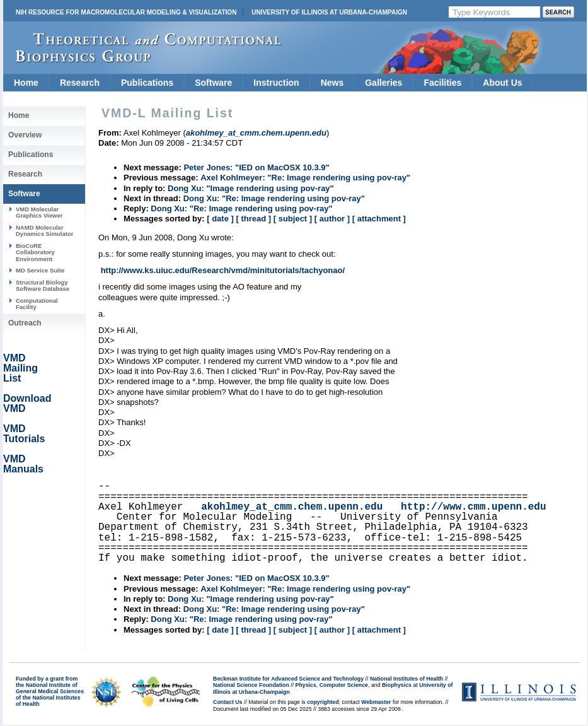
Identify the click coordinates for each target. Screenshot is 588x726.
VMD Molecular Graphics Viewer (39, 212)
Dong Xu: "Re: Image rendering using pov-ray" (274, 198)
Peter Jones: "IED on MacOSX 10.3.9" (256, 167)
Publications (147, 83)
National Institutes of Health (406, 679)
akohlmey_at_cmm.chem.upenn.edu (292, 507)
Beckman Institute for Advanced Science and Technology (288, 679)
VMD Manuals (23, 464)
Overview (25, 135)
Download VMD (27, 403)
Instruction (276, 83)
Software (213, 83)
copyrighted (323, 702)
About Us (502, 83)
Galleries (383, 83)
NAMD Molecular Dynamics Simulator (45, 231)
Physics (306, 685)
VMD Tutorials (24, 434)
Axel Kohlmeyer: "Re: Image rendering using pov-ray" (305, 178)
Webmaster (376, 702)
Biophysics (397, 685)
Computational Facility (37, 304)
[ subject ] (293, 219)
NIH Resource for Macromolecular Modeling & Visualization (126, 12)
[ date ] (220, 219)
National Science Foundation (251, 685)
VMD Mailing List (20, 368)
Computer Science (344, 685)
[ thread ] (253, 219)
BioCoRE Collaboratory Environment (35, 252)
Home (26, 83)
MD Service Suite (40, 270)
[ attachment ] (379, 219)
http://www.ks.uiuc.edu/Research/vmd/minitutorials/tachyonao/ (223, 270)
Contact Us (228, 702)
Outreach (25, 323)
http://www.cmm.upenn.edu (473, 507)
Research (80, 83)
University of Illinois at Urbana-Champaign (329, 12)
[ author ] (332, 219)
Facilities (442, 83)
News (332, 83)
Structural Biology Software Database (43, 285)
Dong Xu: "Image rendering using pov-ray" (251, 188)
